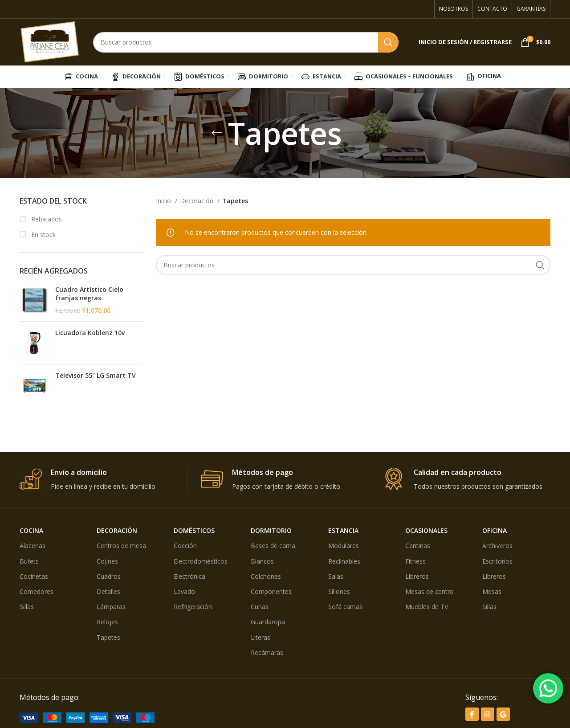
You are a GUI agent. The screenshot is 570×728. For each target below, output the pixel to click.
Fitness (415, 561)
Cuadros (109, 576)
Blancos (262, 561)
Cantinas (418, 546)
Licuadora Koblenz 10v (90, 333)
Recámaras (267, 652)
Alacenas (33, 546)
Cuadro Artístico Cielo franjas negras (89, 294)
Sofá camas (345, 607)
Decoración (197, 201)
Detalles (108, 591)
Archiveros (497, 546)
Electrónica (189, 576)
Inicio (164, 201)
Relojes (107, 622)
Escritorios (497, 561)
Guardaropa (268, 622)
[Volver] (217, 133)
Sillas (27, 607)
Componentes (271, 591)
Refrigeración (193, 607)
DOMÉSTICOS (194, 530)
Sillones (339, 591)
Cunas (260, 607)
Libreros (417, 576)
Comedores (37, 591)
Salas (336, 576)
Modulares (344, 546)
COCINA (31, 530)
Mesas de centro (430, 591)
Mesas (492, 591)
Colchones (266, 576)
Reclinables (344, 561)
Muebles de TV (427, 607)
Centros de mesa (121, 546)
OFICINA (495, 530)
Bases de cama (273, 546)
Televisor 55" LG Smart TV (96, 375)
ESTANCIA (343, 530)
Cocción (185, 546)
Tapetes (108, 637)
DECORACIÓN (117, 530)
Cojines (107, 561)
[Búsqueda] (246, 42)
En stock (43, 235)
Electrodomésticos (201, 561)
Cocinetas (34, 576)
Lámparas (111, 607)
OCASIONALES (426, 530)
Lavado (184, 591)
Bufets (29, 561)
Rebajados (46, 219)
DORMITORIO (271, 530)
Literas (261, 637)
